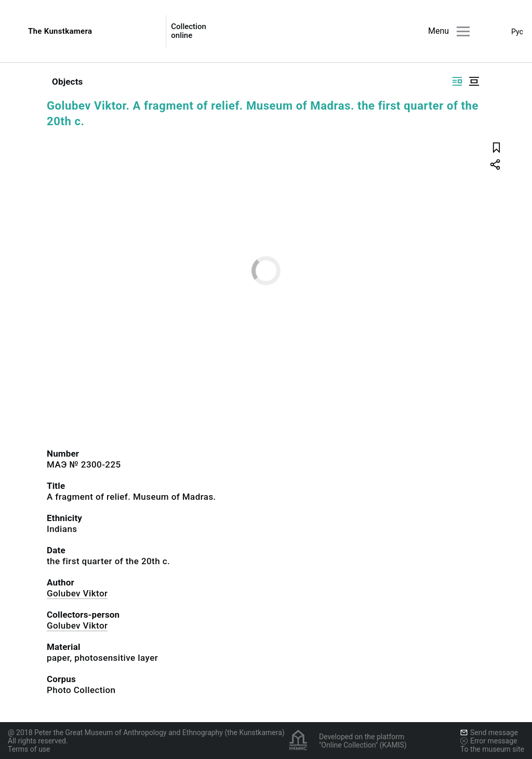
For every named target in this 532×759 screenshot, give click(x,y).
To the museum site (492, 749)
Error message (489, 741)
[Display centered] (474, 81)
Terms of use (29, 749)
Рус (517, 32)
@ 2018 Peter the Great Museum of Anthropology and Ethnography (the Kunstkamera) (146, 733)
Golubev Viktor (77, 593)
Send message (489, 733)
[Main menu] (463, 31)
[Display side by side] (457, 81)
